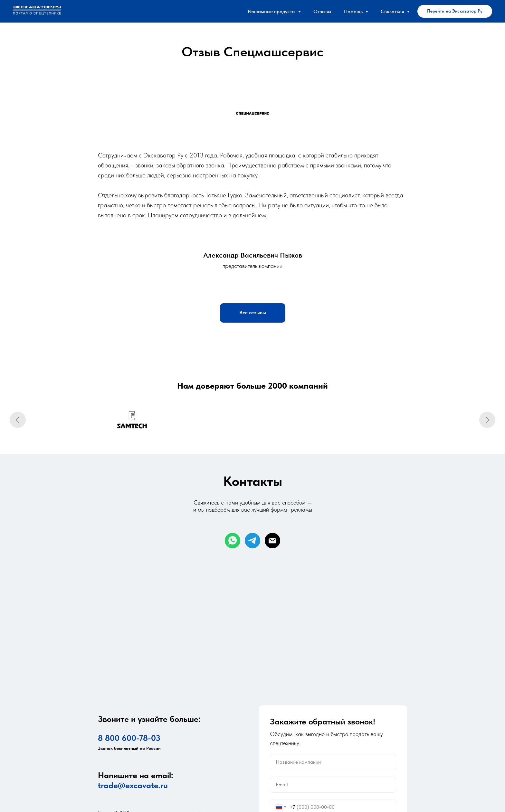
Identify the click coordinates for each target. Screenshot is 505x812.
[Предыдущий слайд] (18, 420)
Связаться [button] (393, 11)
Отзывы (322, 11)
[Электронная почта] (272, 541)
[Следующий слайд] (487, 420)
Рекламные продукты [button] (272, 11)
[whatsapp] (233, 541)
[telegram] (252, 541)
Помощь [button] (354, 11)
